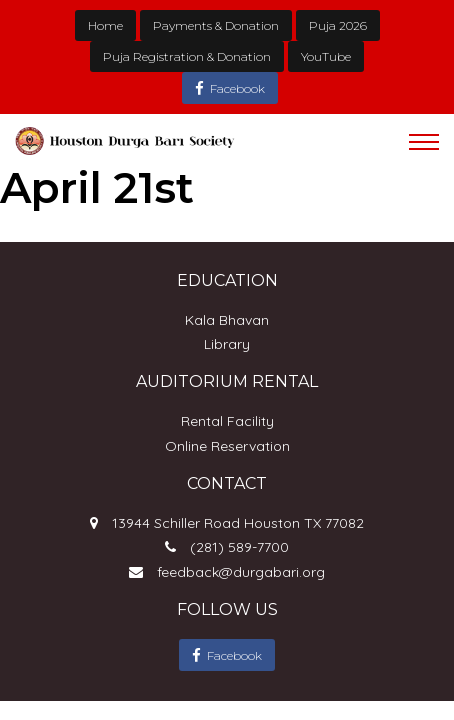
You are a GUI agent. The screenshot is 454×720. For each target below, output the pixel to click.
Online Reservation (227, 446)
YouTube (326, 56)
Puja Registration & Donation (187, 56)
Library (227, 344)
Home (105, 25)
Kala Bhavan (227, 320)
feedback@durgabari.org (241, 572)
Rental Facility (227, 421)
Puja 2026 (338, 25)
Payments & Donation (216, 25)
